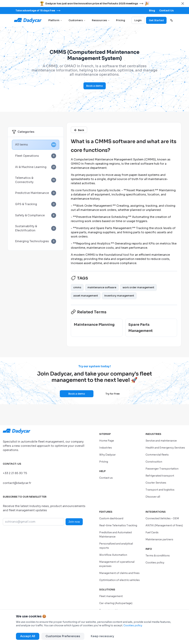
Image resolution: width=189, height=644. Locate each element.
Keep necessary (102, 636)
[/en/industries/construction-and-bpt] (154, 462)
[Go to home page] (28, 20)
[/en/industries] (106, 448)
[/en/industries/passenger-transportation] (162, 469)
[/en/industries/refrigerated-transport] (160, 476)
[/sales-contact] (166, 10)
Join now (74, 522)
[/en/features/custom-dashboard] (111, 518)
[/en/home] (107, 441)
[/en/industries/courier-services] (156, 483)
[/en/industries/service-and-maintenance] (161, 441)
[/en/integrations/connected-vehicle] (162, 518)
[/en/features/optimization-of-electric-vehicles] (119, 580)
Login (138, 20)
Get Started (156, 20)
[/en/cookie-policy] (155, 562)
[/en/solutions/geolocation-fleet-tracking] (111, 596)
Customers (77, 20)
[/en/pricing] (104, 462)
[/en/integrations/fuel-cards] (152, 532)
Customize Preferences (63, 636)
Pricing (121, 20)
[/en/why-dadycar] (107, 455)
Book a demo (95, 86)
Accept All (28, 636)
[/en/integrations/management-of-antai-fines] (164, 525)
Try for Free (112, 394)
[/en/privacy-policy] (158, 555)
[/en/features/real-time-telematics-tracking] (118, 525)
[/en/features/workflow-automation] (113, 555)
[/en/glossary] (79, 130)
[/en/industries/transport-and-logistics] (160, 490)
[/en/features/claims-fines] (119, 573)
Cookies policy (133, 625)
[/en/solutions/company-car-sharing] (116, 603)
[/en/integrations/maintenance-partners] (159, 539)
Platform (55, 20)
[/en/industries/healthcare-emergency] (165, 448)
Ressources (101, 20)
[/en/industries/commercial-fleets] (157, 455)
